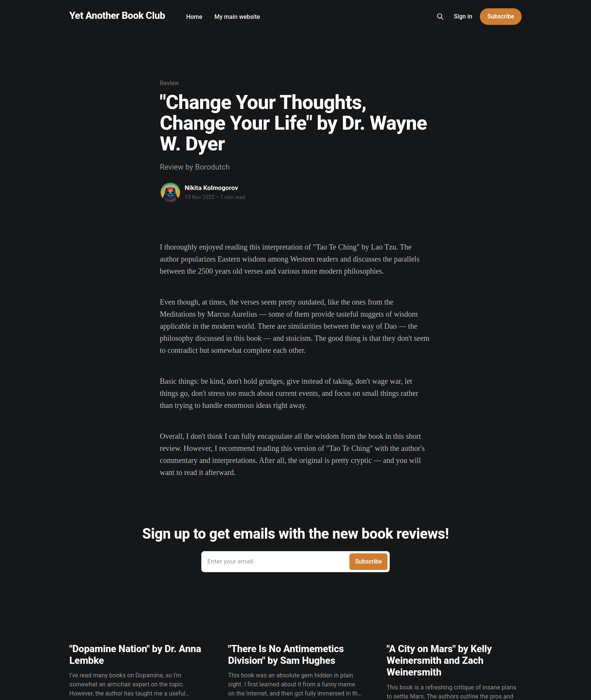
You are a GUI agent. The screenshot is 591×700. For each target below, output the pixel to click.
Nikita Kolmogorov (211, 188)
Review (169, 83)
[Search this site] (440, 17)
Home (194, 17)
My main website (237, 17)
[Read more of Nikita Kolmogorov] (170, 192)
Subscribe (501, 16)
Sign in (463, 16)
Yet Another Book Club (117, 16)
